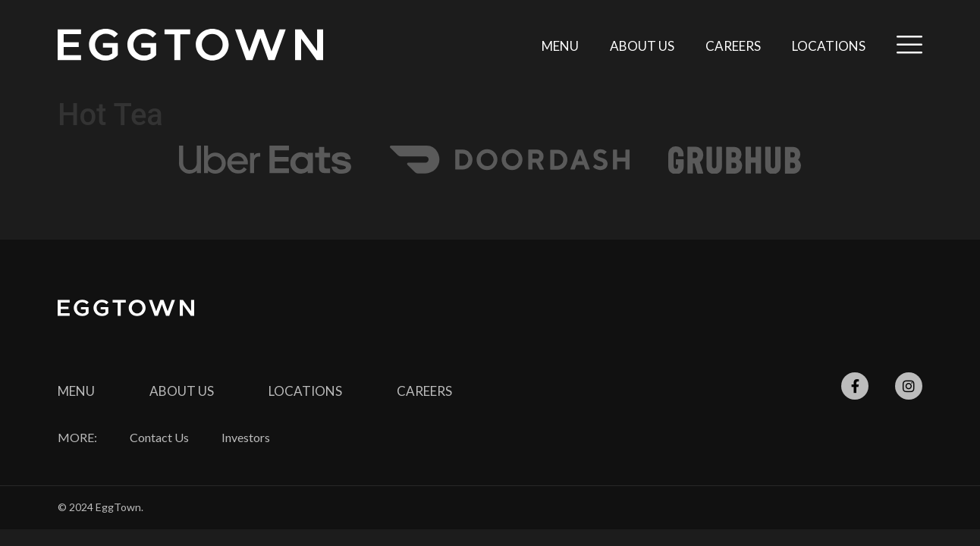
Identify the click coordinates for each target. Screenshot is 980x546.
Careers (733, 46)
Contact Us (159, 438)
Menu (560, 46)
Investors (246, 438)
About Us (642, 46)
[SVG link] (190, 45)
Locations (829, 46)
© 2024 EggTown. (101, 507)
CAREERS (424, 391)
